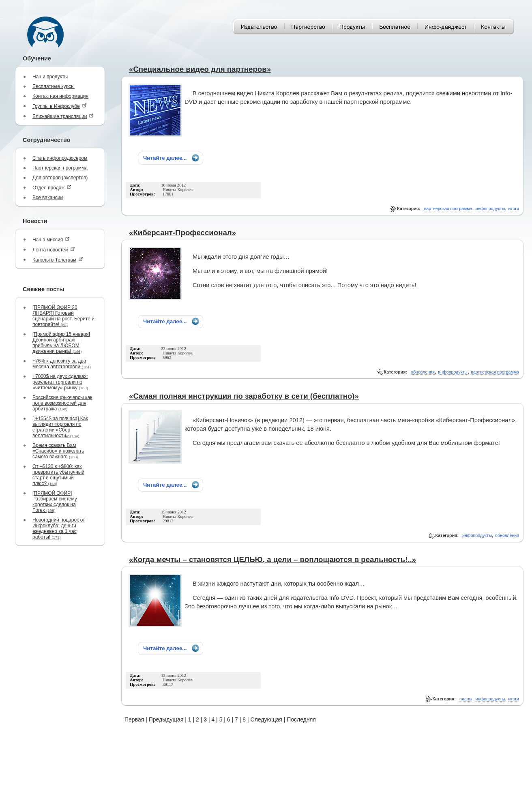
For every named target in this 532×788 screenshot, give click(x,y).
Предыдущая (166, 719)
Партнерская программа (60, 168)
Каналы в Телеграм (58, 260)
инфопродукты (490, 208)
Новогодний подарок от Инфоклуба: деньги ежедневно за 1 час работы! (59, 528)
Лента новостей (54, 250)
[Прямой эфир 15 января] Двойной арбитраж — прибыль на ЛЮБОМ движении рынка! (61, 343)
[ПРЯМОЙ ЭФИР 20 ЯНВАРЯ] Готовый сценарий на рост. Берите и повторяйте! (63, 316)
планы (466, 699)
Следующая (266, 719)
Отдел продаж (52, 188)
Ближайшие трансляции (63, 116)
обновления (423, 372)
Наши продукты (50, 77)
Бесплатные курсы (54, 86)
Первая (134, 719)
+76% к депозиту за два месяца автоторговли (62, 364)
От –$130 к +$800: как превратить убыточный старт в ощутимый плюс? (58, 475)
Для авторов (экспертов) (60, 178)
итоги (514, 208)
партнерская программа (448, 208)
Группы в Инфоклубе (60, 106)
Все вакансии (48, 198)
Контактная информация (60, 96)
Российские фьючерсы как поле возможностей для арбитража (62, 403)
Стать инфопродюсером (60, 158)
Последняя (301, 719)
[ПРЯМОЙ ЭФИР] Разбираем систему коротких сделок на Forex (55, 502)
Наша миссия (51, 239)
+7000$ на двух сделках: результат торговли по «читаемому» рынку (60, 382)
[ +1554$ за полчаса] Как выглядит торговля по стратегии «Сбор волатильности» (60, 427)
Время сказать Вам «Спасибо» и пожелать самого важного (58, 451)
